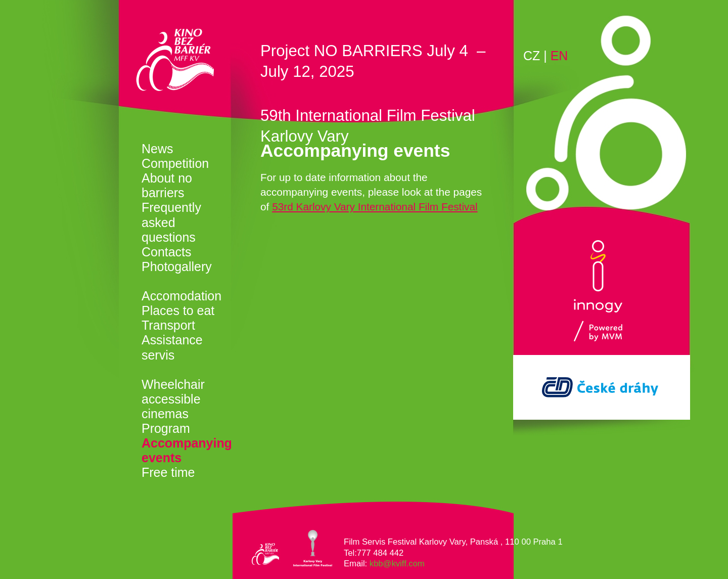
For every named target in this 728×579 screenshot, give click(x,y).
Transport (168, 325)
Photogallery (177, 266)
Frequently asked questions (171, 222)
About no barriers (167, 185)
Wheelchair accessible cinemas (173, 399)
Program (166, 428)
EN (559, 56)
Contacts (166, 252)
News (157, 149)
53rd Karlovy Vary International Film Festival (375, 207)
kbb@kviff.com (397, 564)
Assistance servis (172, 347)
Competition (175, 163)
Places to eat (178, 310)
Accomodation (181, 296)
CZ (532, 56)
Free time (168, 472)
